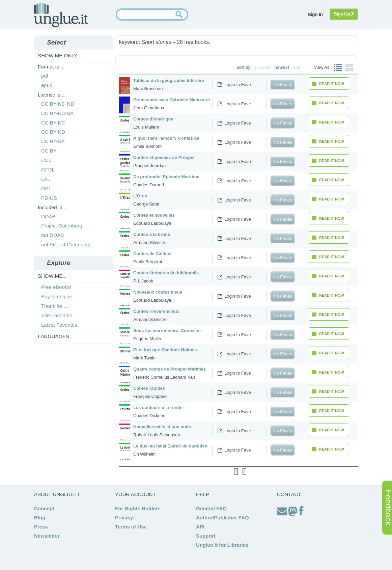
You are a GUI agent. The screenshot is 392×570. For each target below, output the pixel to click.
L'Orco (140, 196)
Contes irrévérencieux (156, 311)
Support (206, 536)
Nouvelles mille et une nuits (162, 427)
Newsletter (47, 536)
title (296, 67)
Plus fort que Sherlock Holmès (165, 350)
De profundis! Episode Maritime (166, 177)
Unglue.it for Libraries (222, 545)
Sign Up (344, 14)
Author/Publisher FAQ (222, 518)
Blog (40, 518)
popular (263, 67)
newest (282, 67)
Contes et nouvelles (154, 215)
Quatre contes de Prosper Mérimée (170, 369)
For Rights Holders (138, 508)
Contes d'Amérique (153, 119)
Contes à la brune (152, 234)
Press (41, 527)
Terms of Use (131, 527)
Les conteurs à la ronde (158, 408)
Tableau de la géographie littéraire (169, 80)
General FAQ (211, 508)
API (200, 527)
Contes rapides (149, 388)
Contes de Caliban (152, 254)
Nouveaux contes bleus (158, 292)
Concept (44, 508)
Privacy (124, 518)
